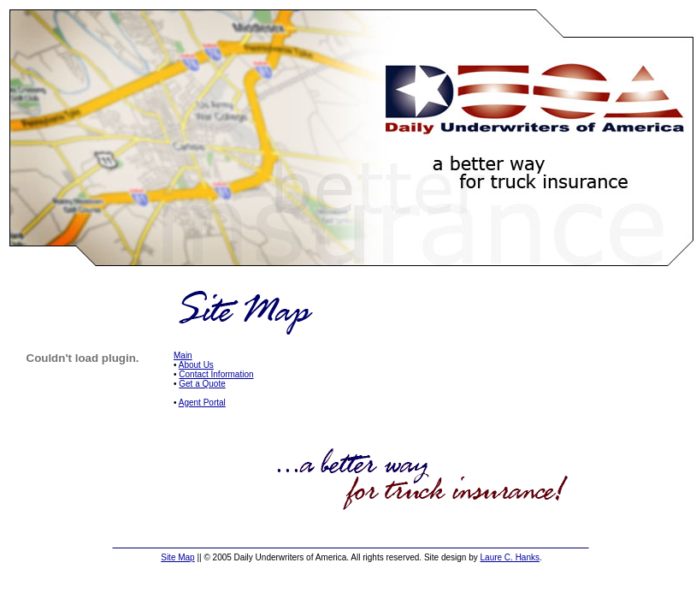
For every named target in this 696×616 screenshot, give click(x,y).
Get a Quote (202, 384)
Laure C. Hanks (510, 557)
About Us (196, 365)
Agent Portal (202, 403)
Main (183, 355)
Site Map (177, 557)
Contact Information (216, 374)
